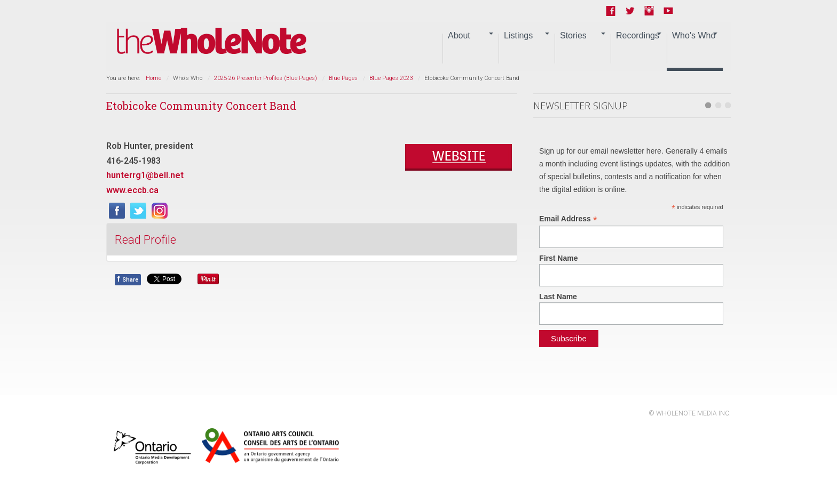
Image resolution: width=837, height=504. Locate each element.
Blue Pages (343, 78)
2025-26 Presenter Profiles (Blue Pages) (266, 78)
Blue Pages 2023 (391, 78)
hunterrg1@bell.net (145, 175)
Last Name (558, 297)
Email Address (568, 219)
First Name (558, 258)
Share (128, 279)
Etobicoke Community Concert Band (201, 106)
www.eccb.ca (132, 190)
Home (153, 78)
